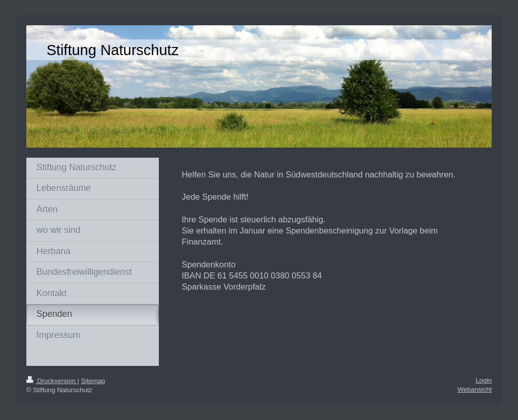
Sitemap (93, 381)
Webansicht (474, 389)
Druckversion (52, 381)
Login (484, 380)
